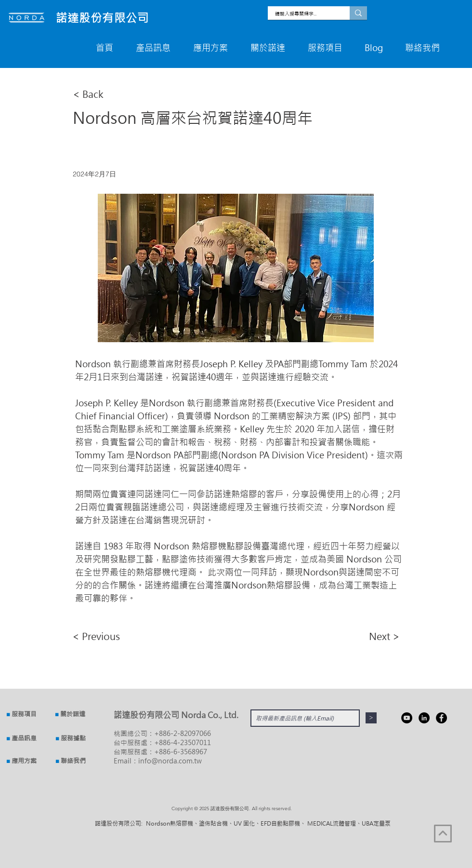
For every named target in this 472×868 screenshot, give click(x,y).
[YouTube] (407, 718)
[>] (371, 718)
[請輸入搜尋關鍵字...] (302, 13)
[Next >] (376, 636)
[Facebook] (441, 718)
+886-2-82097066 (183, 733)
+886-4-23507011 (183, 742)
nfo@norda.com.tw (171, 761)
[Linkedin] (424, 718)
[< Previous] (104, 636)
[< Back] (105, 94)
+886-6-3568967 (181, 752)
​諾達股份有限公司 (102, 18)
